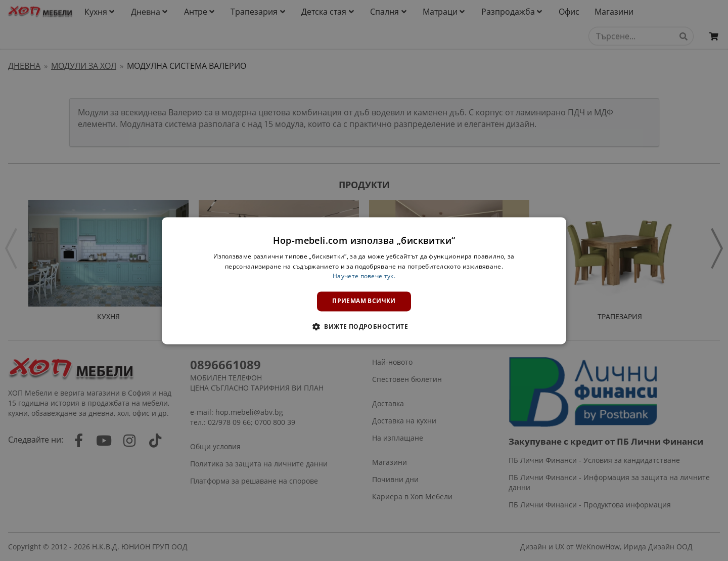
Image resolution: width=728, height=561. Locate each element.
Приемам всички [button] (364, 301)
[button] (364, 326)
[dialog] (364, 280)
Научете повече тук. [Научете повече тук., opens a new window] (364, 276)
